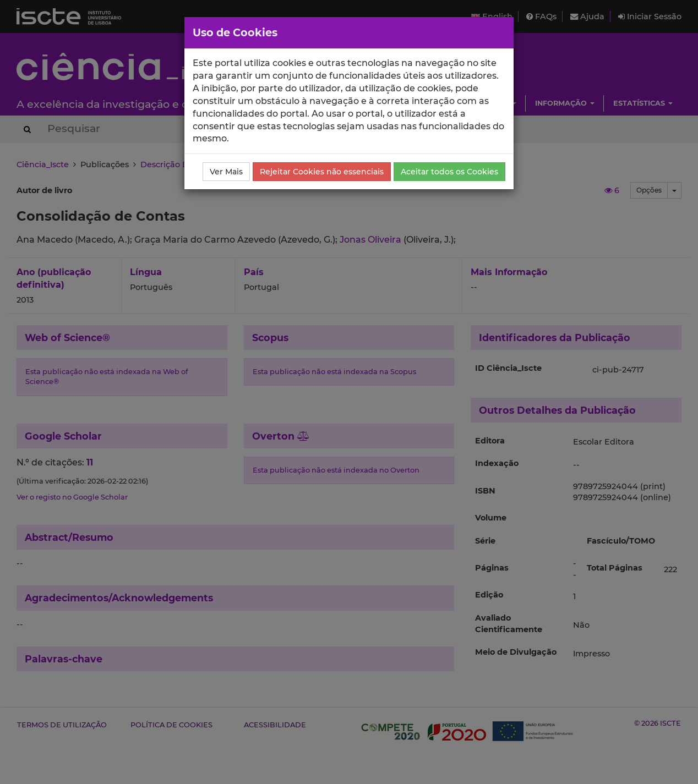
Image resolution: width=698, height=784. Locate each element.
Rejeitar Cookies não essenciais (322, 172)
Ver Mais (226, 172)
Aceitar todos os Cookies (449, 172)
